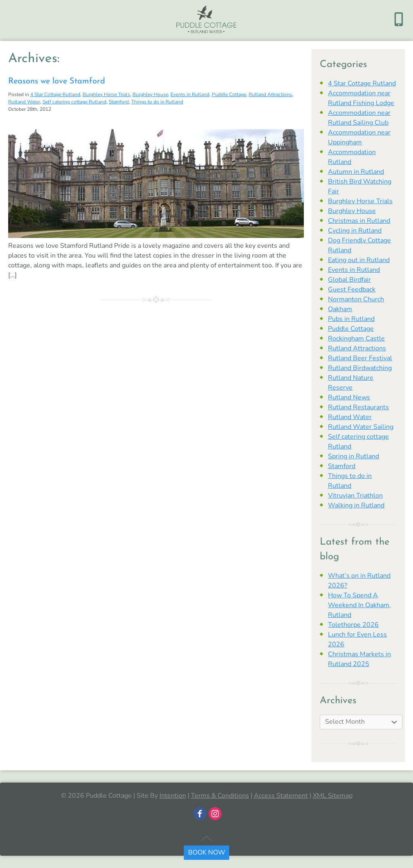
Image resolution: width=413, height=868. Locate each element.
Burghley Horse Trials (106, 94)
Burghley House (150, 94)
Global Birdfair (349, 280)
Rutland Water (24, 102)
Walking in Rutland (356, 505)
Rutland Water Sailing (361, 427)
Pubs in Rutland (351, 319)
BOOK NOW (207, 852)
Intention (173, 796)
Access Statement (281, 796)
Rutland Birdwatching (360, 368)
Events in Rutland (190, 94)
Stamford (119, 102)
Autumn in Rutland (356, 172)
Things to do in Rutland (157, 102)
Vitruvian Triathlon (355, 496)
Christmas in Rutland (359, 221)
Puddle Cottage (229, 94)
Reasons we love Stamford (57, 81)
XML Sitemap (333, 796)
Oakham (340, 309)
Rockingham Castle (356, 339)
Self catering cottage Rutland (74, 102)
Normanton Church (356, 299)
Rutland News (349, 397)
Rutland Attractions (270, 94)
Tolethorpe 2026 (353, 625)
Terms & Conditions (220, 796)
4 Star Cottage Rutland (55, 94)
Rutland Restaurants (358, 407)
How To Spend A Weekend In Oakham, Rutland (359, 605)
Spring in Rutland (354, 456)
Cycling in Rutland (355, 231)
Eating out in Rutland (359, 260)
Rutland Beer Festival (360, 358)
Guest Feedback (352, 289)
